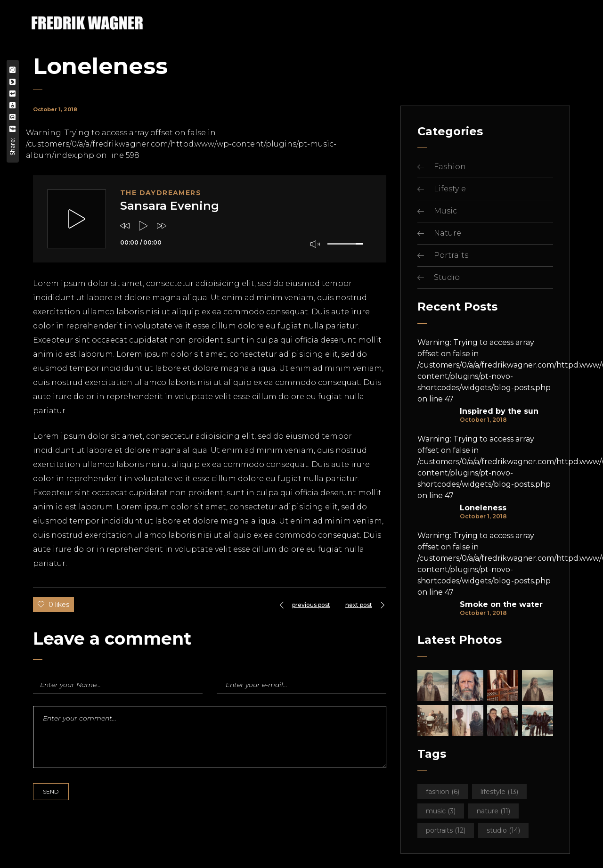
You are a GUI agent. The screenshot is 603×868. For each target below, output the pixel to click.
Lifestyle (450, 189)
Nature (448, 233)
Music (445, 211)
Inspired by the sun (499, 411)
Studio (447, 277)
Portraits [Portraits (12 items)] (446, 830)
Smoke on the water (501, 605)
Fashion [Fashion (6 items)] (443, 792)
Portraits (451, 255)
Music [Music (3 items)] (441, 811)
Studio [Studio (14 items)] (503, 830)
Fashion (450, 167)
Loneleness (483, 508)
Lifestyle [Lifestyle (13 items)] (499, 792)
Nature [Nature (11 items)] (493, 811)
